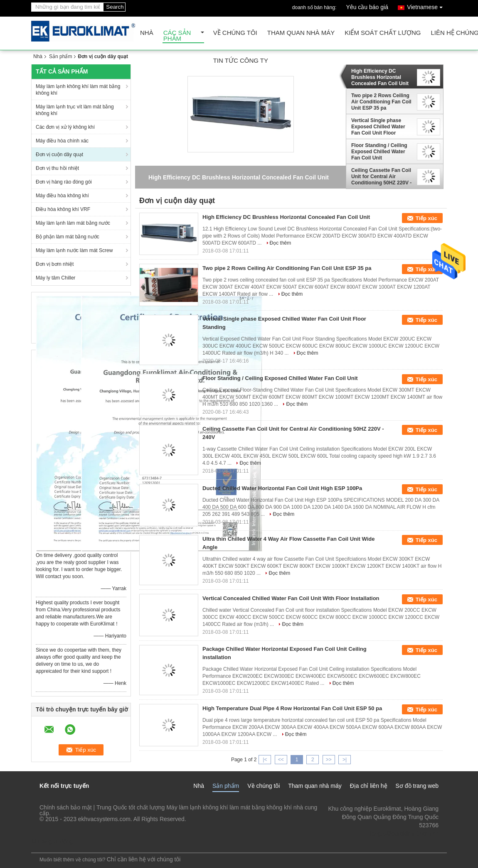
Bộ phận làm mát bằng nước (68, 237)
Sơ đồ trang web (417, 786)
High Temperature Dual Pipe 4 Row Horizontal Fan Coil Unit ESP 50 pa (292, 708)
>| (345, 760)
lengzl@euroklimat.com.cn (404, 834)
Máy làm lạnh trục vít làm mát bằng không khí (75, 110)
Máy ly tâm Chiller (55, 278)
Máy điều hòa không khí (62, 196)
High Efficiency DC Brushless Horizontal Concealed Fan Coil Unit (380, 77)
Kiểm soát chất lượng (383, 33)
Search (115, 7)
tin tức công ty (241, 61)
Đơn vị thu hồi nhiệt (57, 168)
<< (281, 760)
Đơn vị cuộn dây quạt (59, 154)
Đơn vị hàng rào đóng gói (64, 182)
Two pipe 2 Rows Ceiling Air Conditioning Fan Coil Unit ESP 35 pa (381, 102)
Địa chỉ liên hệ (369, 786)
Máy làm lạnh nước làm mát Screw (74, 250)
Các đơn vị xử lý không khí (65, 127)
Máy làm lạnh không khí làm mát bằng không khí (78, 90)
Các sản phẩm (177, 36)
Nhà (147, 33)
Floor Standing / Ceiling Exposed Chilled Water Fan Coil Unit (379, 152)
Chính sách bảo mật (66, 807)
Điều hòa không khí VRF (63, 209)
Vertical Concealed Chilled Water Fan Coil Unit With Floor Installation (291, 598)
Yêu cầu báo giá (367, 7)
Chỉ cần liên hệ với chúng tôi (144, 859)
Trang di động (52, 841)
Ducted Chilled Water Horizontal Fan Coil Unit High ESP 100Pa (282, 488)
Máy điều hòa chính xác (62, 141)
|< (265, 760)
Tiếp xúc (426, 218)
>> (329, 760)
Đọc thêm (281, 243)
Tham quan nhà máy (301, 33)
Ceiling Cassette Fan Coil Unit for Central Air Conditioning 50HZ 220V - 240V (381, 177)
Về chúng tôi (235, 33)
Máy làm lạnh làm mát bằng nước (73, 223)
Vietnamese (427, 6)
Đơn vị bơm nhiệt (55, 264)
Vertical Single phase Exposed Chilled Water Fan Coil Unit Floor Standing (378, 127)
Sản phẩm (60, 56)
